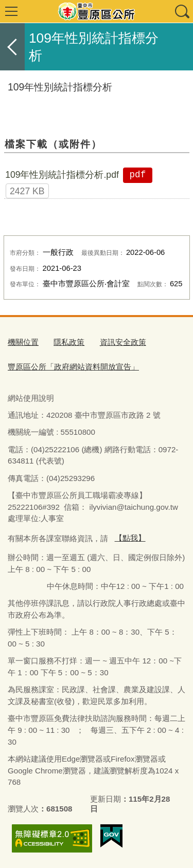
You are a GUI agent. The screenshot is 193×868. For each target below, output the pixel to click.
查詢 (182, 11)
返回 (12, 47)
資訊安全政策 (123, 342)
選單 (11, 11)
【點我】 (130, 538)
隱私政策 (69, 342)
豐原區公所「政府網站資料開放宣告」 (73, 367)
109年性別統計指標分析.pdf (62, 175)
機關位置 (23, 342)
